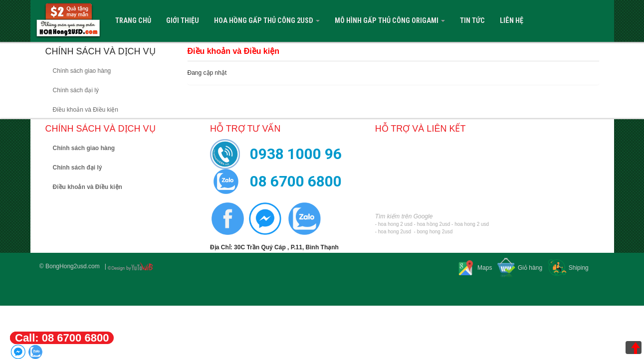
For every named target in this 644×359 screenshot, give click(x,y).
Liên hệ (512, 21)
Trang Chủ (133, 21)
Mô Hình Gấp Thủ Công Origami (390, 21)
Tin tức (472, 21)
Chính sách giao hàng (82, 71)
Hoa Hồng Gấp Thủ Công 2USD (267, 21)
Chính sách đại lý (76, 90)
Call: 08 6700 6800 (62, 338)
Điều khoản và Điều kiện (86, 110)
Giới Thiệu (183, 21)
